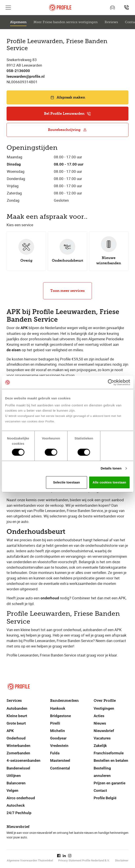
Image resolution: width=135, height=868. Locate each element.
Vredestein (59, 746)
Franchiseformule (109, 753)
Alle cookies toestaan (109, 482)
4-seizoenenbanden (24, 760)
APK (24, 328)
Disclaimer (122, 860)
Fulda (55, 753)
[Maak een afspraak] (112, 7)
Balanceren (16, 783)
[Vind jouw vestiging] (126, 7)
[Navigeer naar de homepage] (60, 8)
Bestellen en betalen (111, 760)
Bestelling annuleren (102, 772)
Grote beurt (16, 723)
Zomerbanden (18, 753)
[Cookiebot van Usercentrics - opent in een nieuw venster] (111, 382)
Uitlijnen (14, 776)
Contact (100, 790)
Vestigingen (104, 708)
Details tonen (111, 468)
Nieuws (100, 723)
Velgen (12, 790)
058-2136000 (18, 71)
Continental (60, 768)
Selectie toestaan (67, 482)
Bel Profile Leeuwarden (67, 114)
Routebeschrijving (67, 130)
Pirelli (55, 723)
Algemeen (18, 22)
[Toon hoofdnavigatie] (8, 7)
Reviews (111, 22)
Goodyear (58, 738)
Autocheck (16, 805)
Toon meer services (67, 291)
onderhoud (50, 598)
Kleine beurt (17, 716)
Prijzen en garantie (110, 783)
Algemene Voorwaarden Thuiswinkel (30, 860)
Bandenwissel (18, 768)
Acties (99, 716)
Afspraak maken (68, 97)
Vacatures (102, 738)
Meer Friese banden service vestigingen (66, 22)
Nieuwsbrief (104, 731)
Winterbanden (18, 746)
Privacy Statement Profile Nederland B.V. (84, 860)
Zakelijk (100, 746)
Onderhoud (16, 738)
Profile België (105, 798)
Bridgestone (60, 716)
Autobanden (17, 708)
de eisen (14, 350)
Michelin (58, 731)
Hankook (58, 708)
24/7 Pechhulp (19, 813)
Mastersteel (60, 760)
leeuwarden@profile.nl (26, 77)
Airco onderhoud (21, 798)
